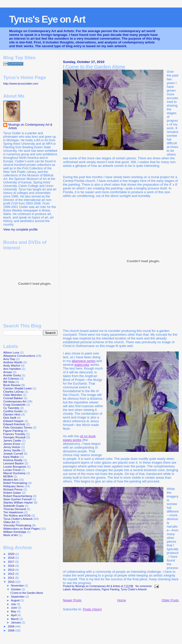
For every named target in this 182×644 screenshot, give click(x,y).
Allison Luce (11, 352)
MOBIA (8, 476)
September (18, 597)
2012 (11, 574)
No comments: (144, 586)
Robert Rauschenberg (18, 496)
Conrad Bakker (13, 398)
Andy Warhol (12, 365)
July (14, 604)
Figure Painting (111, 589)
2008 (11, 630)
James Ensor (12, 444)
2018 (11, 558)
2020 (11, 554)
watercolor (82, 365)
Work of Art (11, 535)
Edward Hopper (13, 421)
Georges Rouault (14, 437)
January (16, 622)
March (15, 619)
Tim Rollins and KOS (17, 515)
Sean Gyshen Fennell (17, 499)
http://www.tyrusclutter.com (21, 83)
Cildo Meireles (13, 395)
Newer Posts (72, 600)
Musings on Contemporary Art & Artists (30, 126)
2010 (11, 582)
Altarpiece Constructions (86, 589)
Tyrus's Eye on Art (47, 19)
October (16, 589)
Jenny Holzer (12, 447)
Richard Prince (13, 489)
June (14, 608)
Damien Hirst (12, 414)
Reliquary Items (13, 486)
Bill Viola (9, 382)
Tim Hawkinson (13, 512)
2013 (11, 570)
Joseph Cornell (13, 453)
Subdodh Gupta (14, 506)
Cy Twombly (11, 408)
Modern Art (10, 480)
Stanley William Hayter (18, 502)
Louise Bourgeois (15, 467)
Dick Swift (10, 418)
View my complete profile (20, 230)
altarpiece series (84, 361)
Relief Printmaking (15, 483)
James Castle (12, 440)
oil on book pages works (79, 438)
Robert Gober (12, 493)
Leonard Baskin (13, 463)
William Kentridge (15, 532)
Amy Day (9, 359)
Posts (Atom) (92, 609)
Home (122, 600)
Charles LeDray (13, 391)
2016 (11, 566)
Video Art (9, 522)
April (14, 615)
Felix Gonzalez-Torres (18, 427)
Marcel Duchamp (14, 473)
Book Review (12, 385)
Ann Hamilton (12, 369)
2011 (11, 578)
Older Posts (170, 600)
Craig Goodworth (14, 405)
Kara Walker (11, 457)
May (14, 611)
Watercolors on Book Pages (21, 528)
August (16, 600)
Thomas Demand (15, 509)
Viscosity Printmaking (17, 525)
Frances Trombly (14, 434)
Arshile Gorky (12, 375)
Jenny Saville (12, 450)
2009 (11, 626)
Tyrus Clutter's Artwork (134, 589)
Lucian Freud (12, 470)
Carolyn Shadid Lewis (17, 388)
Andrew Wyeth (13, 362)
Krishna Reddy (13, 460)
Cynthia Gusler (13, 411)
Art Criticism (11, 378)
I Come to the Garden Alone (94, 67)
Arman (8, 372)
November (18, 586)
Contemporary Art (15, 401)
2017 (11, 562)
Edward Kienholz (14, 424)
